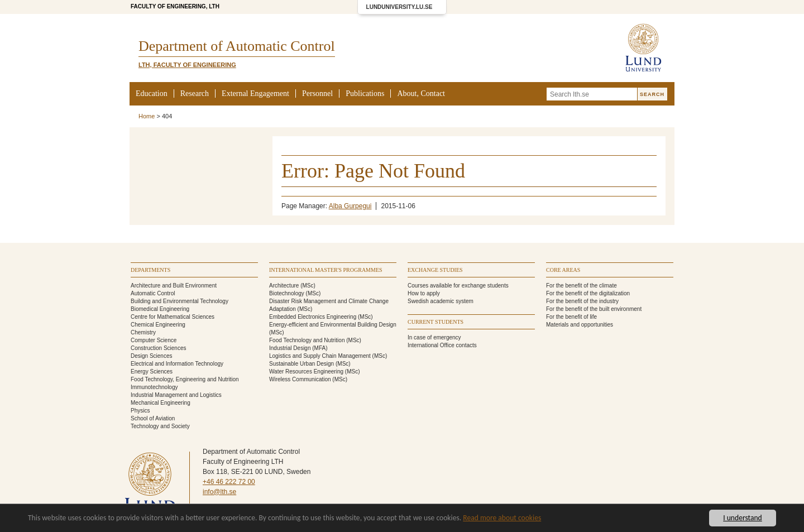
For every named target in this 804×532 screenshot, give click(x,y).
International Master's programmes (326, 270)
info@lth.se (219, 492)
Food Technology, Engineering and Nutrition (185, 379)
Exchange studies (435, 270)
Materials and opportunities (580, 325)
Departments (150, 270)
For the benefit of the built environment (594, 309)
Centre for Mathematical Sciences (173, 317)
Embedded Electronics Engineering (313, 317)
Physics (140, 411)
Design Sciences (151, 356)
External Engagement (255, 94)
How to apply (424, 293)
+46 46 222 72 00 (229, 482)
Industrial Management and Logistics (176, 395)
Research (195, 94)
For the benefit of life (571, 317)
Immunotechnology (154, 387)
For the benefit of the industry (582, 301)
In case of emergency (434, 337)
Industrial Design (290, 348)
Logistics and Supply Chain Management (320, 356)
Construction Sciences (159, 348)
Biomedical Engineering (160, 309)
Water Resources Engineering (306, 372)
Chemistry (143, 332)
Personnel (317, 94)
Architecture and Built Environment (174, 286)
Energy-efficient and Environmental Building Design (333, 325)
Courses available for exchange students (458, 286)
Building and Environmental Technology (180, 301)
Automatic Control (153, 293)
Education (152, 94)
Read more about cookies (502, 518)
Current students (435, 322)
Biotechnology (287, 293)
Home (147, 116)
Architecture (284, 286)
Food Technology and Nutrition (307, 340)
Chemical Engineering (158, 325)
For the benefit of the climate (582, 286)
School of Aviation (153, 418)
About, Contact (421, 94)
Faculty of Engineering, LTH (175, 6)
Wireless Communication (300, 379)
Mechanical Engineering (161, 403)
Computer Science (154, 340)
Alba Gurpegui (350, 206)
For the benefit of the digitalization (588, 293)
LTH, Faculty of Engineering (187, 65)
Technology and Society (160, 426)
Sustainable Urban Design (301, 364)
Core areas (563, 270)
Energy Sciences (152, 372)
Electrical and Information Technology (177, 364)
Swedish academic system (441, 301)
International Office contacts (442, 345)
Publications (365, 94)
